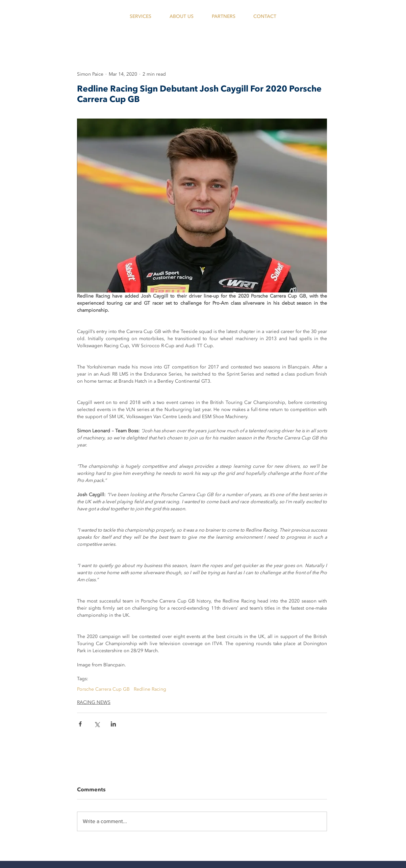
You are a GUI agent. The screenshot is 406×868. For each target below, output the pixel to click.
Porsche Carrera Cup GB (103, 689)
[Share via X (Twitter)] (97, 724)
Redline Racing (150, 689)
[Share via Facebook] (80, 724)
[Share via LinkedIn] (113, 724)
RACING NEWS (94, 702)
